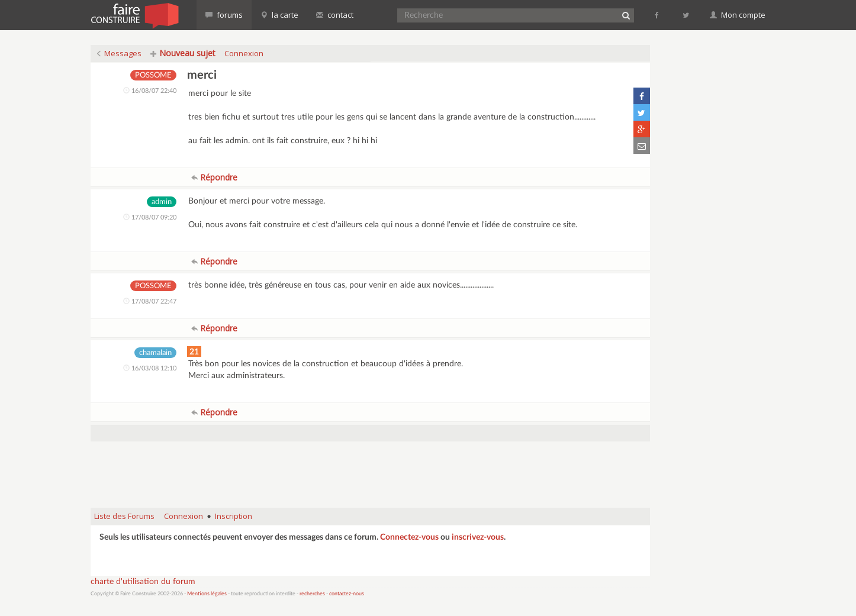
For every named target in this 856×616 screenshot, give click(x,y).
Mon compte (738, 15)
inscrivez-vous (478, 537)
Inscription (234, 516)
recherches (312, 594)
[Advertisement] (371, 469)
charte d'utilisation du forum (143, 582)
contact (335, 15)
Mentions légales (207, 594)
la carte (279, 15)
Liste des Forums (124, 516)
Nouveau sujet (183, 53)
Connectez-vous (409, 537)
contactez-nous (347, 594)
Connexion (244, 53)
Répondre (214, 177)
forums (224, 15)
